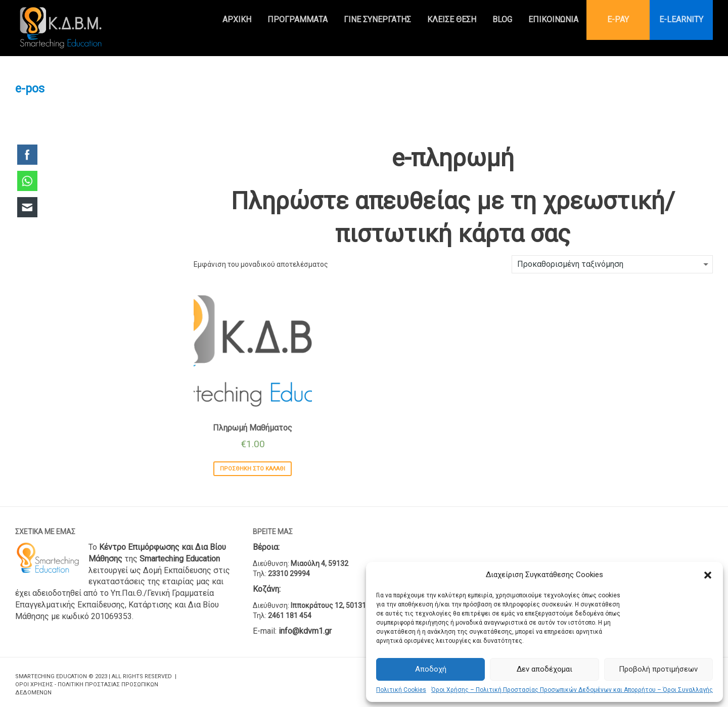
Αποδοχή (431, 669)
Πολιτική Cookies (401, 690)
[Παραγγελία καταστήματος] (612, 264)
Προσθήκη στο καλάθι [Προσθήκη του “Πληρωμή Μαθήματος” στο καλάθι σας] (253, 469)
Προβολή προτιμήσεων (658, 669)
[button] (708, 575)
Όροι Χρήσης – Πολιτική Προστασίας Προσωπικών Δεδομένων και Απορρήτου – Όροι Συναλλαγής (572, 690)
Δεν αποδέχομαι (544, 669)
